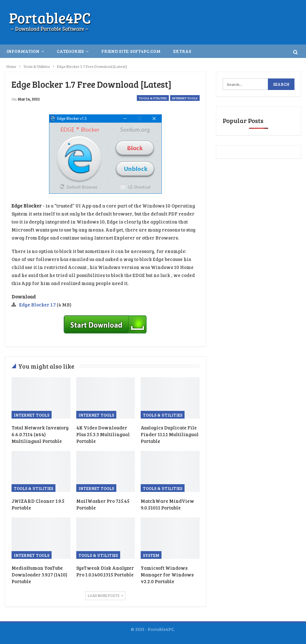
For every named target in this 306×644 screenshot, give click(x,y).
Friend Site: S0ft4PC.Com (131, 51)
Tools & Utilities (153, 98)
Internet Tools (185, 98)
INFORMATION (23, 51)
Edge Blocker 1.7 (37, 305)
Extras (182, 51)
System (151, 555)
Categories (70, 51)
